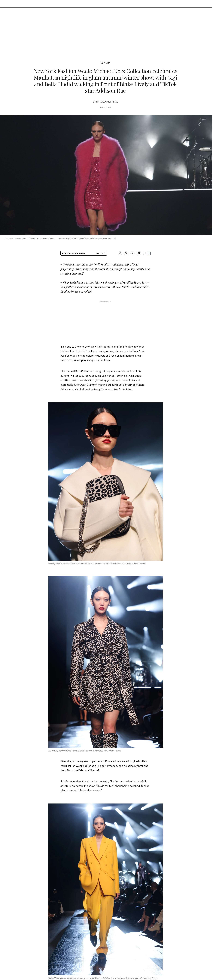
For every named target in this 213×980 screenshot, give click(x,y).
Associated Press (109, 102)
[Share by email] (139, 253)
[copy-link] (132, 253)
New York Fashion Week (74, 253)
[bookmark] (149, 253)
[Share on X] (126, 253)
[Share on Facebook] (120, 253)
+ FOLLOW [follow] (100, 253)
